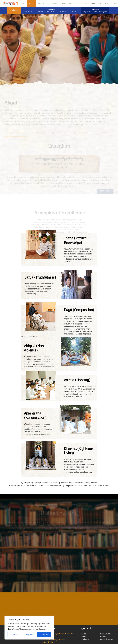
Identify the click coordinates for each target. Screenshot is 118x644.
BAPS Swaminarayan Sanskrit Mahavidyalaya (54, 641)
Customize (15, 635)
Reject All (29, 635)
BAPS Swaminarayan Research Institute (58, 634)
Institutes (85, 639)
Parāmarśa (104, 637)
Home (84, 634)
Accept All (44, 635)
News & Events (106, 634)
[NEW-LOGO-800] (11, 3)
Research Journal (107, 639)
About (84, 637)
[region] (29, 628)
